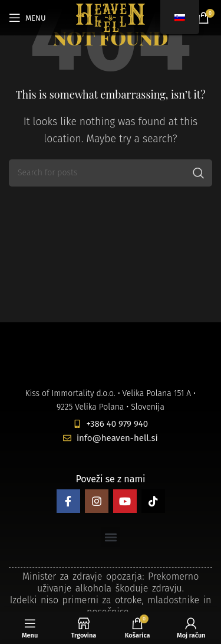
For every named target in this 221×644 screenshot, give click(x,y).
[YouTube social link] (125, 501)
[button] (111, 537)
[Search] (111, 173)
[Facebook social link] (68, 501)
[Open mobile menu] (27, 18)
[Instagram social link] (97, 501)
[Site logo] (111, 17)
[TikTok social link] (153, 501)
